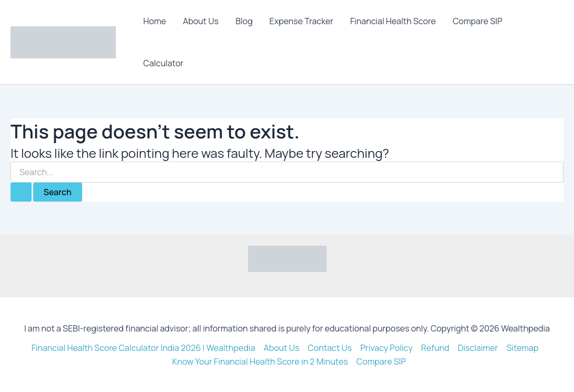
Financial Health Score (393, 21)
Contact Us (330, 348)
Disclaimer (478, 348)
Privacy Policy (386, 348)
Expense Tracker (301, 21)
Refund (436, 348)
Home (155, 21)
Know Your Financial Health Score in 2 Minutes (260, 361)
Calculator (163, 63)
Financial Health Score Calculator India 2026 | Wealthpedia (143, 348)
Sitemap (523, 348)
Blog (244, 21)
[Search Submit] (21, 192)
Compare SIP (478, 21)
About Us (201, 21)
